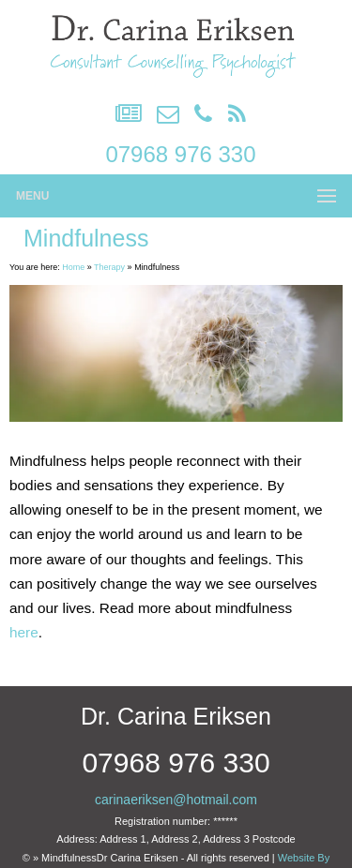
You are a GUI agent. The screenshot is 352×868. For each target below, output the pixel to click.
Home (73, 267)
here (24, 632)
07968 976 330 (180, 154)
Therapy (109, 267)
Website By (304, 858)
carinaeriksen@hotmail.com (176, 800)
